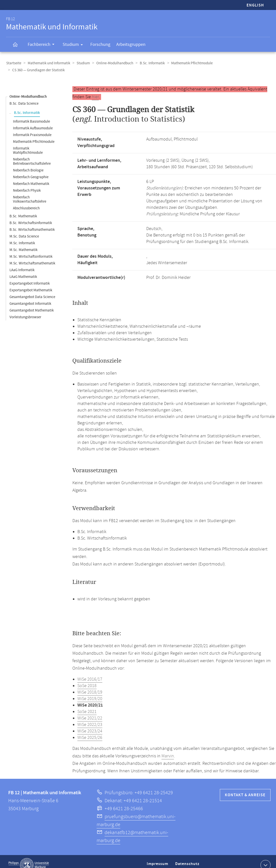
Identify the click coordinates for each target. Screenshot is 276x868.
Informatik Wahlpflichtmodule (28, 144)
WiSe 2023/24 (90, 724)
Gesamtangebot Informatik (30, 297)
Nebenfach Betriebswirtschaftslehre (32, 155)
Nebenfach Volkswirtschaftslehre (30, 192)
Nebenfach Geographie (31, 170)
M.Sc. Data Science (24, 229)
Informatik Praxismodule (32, 128)
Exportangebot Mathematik (31, 283)
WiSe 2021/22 (90, 711)
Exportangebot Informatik (30, 276)
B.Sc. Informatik (150, 63)
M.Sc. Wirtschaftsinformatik (31, 250)
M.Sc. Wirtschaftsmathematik (32, 256)
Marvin (168, 749)
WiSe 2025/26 (90, 731)
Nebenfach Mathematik (31, 177)
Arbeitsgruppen (131, 44)
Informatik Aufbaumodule (33, 121)
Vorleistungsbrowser (25, 310)
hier (95, 90)
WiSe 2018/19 (90, 685)
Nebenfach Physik (27, 184)
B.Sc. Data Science (24, 97)
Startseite (13, 63)
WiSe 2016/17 (90, 672)
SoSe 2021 (87, 705)
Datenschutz (188, 859)
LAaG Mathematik (23, 270)
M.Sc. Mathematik (23, 243)
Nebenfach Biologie (28, 163)
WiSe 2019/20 (90, 692)
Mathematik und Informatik (48, 63)
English (255, 5)
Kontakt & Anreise (245, 788)
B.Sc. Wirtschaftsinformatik (31, 216)
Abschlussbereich (26, 201)
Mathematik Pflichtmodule (189, 63)
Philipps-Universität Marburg (29, 858)
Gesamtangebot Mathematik (32, 303)
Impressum (158, 859)
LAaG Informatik (22, 263)
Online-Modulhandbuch (113, 63)
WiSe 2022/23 (90, 718)
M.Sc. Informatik (22, 236)
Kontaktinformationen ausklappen (265, 858)
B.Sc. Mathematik (23, 209)
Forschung (100, 44)
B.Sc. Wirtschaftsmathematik (32, 223)
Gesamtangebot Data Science (32, 290)
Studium (74, 45)
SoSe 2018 (87, 679)
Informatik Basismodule (31, 115)
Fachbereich (43, 45)
